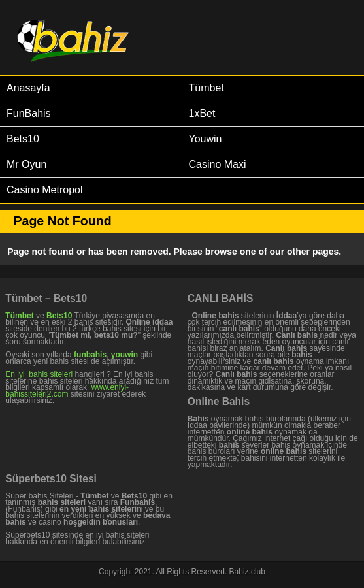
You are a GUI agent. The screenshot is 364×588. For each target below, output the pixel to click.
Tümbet (207, 88)
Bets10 (23, 139)
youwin (124, 355)
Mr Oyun (26, 164)
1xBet (202, 113)
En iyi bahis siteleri (39, 374)
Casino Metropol (45, 190)
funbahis (90, 355)
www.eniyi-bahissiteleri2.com (67, 391)
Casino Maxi (218, 164)
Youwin (206, 139)
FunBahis (29, 113)
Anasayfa (28, 88)
